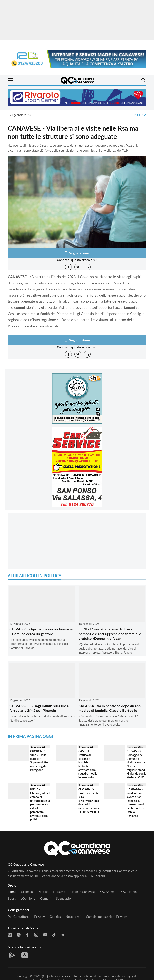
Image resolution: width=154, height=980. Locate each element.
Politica (140, 115)
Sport (12, 898)
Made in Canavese (83, 891)
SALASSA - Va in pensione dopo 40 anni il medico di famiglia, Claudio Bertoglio (111, 708)
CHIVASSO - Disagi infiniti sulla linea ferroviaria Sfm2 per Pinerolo (39, 708)
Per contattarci (19, 916)
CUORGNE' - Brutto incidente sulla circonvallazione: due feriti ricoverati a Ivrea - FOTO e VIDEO (89, 800)
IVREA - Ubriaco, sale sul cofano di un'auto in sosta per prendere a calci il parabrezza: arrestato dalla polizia (40, 804)
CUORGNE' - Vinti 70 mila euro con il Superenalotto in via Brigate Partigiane (39, 760)
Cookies (55, 916)
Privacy (40, 916)
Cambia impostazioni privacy (106, 916)
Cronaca (27, 891)
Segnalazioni (65, 898)
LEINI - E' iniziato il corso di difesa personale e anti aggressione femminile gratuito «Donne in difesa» (110, 634)
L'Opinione (28, 898)
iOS (88, 876)
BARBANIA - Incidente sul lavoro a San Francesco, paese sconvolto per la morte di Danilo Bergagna (136, 802)
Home (12, 891)
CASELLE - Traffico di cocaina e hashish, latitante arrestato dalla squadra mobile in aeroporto (88, 764)
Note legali (73, 916)
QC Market (129, 891)
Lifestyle (59, 891)
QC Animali (108, 891)
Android (99, 876)
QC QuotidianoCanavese (56, 976)
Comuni (46, 898)
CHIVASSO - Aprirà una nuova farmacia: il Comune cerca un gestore (42, 631)
